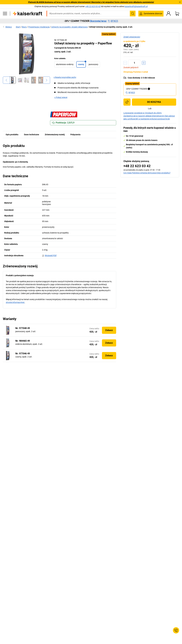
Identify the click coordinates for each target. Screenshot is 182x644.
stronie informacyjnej (15, 302)
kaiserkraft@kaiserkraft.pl (136, 6)
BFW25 (113, 21)
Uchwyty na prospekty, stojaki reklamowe (69, 27)
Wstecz (7, 27)
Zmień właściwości (132, 37)
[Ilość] (134, 63)
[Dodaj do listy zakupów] (127, 102)
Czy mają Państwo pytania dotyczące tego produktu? (147, 173)
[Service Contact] (176, 630)
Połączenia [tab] (75, 135)
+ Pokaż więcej (61, 97)
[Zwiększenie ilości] (144, 63)
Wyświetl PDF (49, 256)
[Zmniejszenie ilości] (125, 63)
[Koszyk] (177, 14)
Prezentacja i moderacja (39, 27)
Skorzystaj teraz (98, 21)
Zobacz (109, 330)
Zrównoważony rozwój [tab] (55, 135)
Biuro (24, 27)
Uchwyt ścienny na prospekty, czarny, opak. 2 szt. (111, 27)
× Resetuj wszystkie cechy (65, 77)
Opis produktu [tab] (12, 135)
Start (18, 27)
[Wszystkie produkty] (5, 14)
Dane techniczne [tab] (32, 135)
